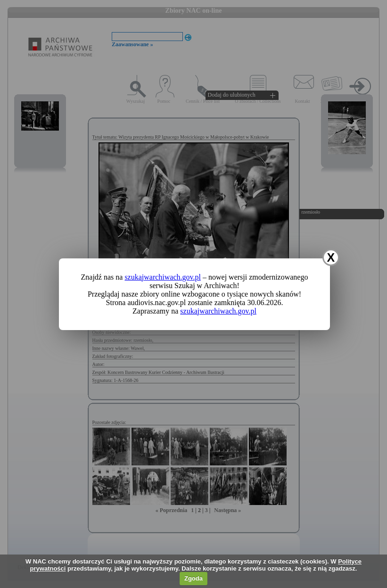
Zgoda (193, 578)
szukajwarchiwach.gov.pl (163, 277)
